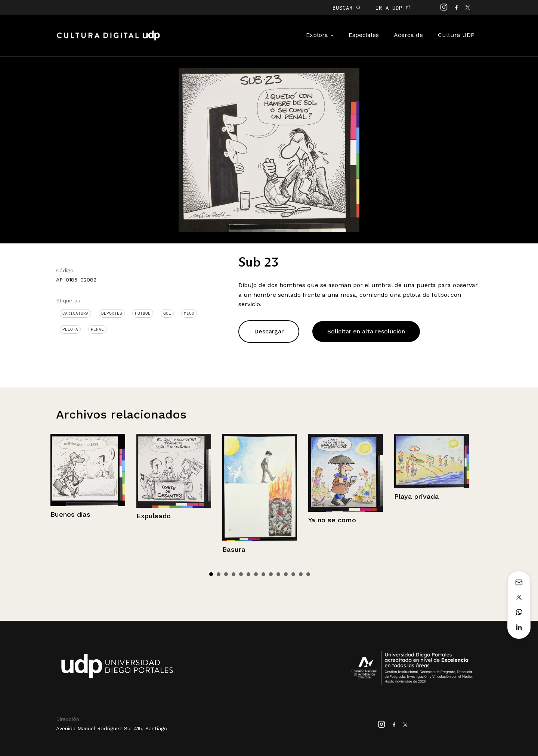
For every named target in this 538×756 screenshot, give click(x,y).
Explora (320, 35)
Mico (189, 313)
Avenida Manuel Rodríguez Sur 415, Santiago (112, 728)
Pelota (70, 329)
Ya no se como (332, 520)
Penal (97, 329)
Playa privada (417, 496)
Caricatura (75, 313)
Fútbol (143, 313)
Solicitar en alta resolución (366, 331)
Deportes (112, 313)
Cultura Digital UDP (108, 40)
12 (293, 574)
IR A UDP (393, 8)
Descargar (269, 331)
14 (308, 574)
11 (286, 574)
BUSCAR (347, 8)
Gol (167, 313)
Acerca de (408, 35)
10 (278, 574)
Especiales (364, 35)
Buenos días (70, 514)
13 (301, 574)
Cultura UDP (456, 35)
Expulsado (154, 516)
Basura (234, 549)
